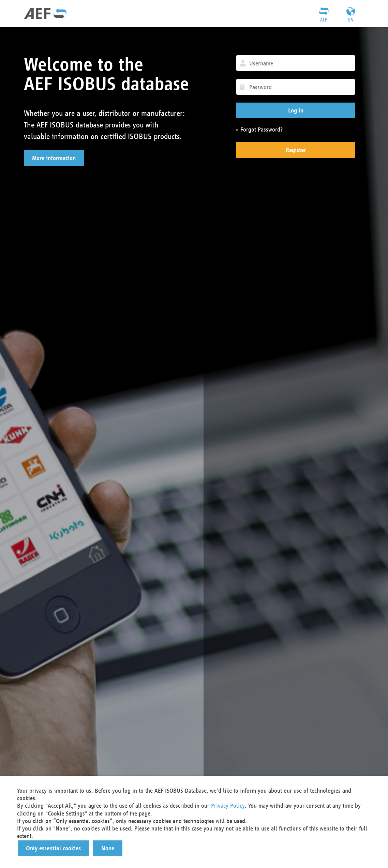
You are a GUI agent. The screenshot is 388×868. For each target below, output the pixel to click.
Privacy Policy (228, 805)
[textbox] (296, 63)
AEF (324, 20)
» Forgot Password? (259, 129)
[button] (54, 158)
